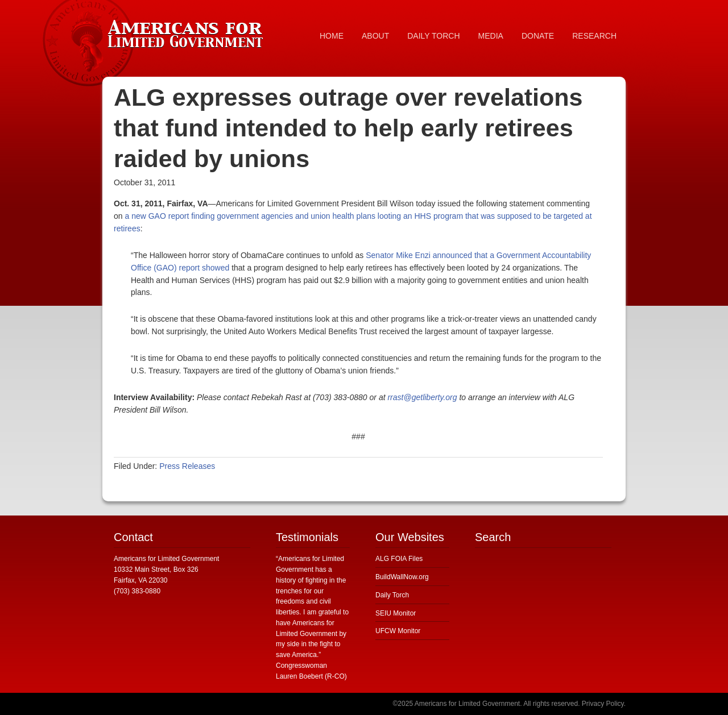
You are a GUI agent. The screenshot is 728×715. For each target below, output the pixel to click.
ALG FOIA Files (399, 559)
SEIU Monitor (396, 613)
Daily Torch (392, 595)
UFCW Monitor (398, 631)
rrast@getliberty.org (422, 397)
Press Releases (187, 466)
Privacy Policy (603, 704)
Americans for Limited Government (188, 31)
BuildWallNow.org (402, 577)
